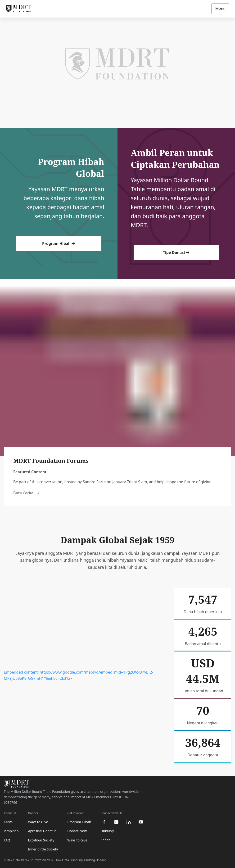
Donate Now (77, 831)
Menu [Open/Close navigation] (220, 9)
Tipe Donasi (176, 253)
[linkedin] (129, 822)
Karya (8, 822)
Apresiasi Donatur (42, 831)
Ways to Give (38, 822)
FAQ (7, 840)
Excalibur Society (41, 840)
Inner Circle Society (43, 849)
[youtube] (141, 822)
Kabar (105, 840)
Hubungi (107, 831)
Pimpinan (11, 831)
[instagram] (116, 822)
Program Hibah (59, 243)
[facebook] (104, 822)
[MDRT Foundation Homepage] (18, 9)
